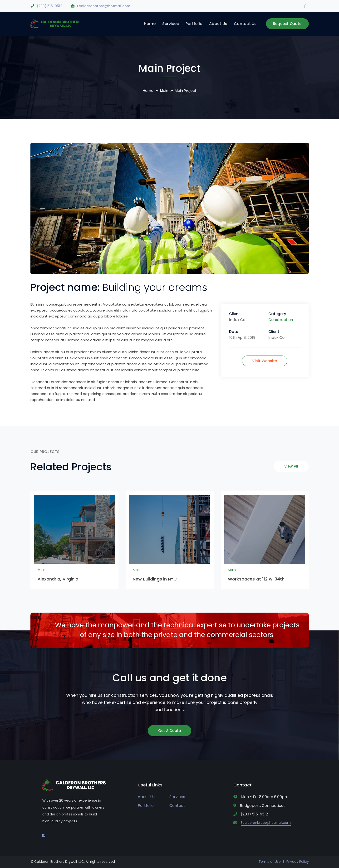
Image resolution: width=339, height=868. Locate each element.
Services (177, 797)
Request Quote (287, 24)
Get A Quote (169, 731)
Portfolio (146, 806)
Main (164, 90)
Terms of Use (270, 862)
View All (291, 466)
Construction (281, 320)
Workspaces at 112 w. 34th (256, 579)
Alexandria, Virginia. (59, 579)
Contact (177, 806)
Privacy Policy (298, 862)
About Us (146, 797)
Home (148, 90)
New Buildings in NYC (155, 579)
